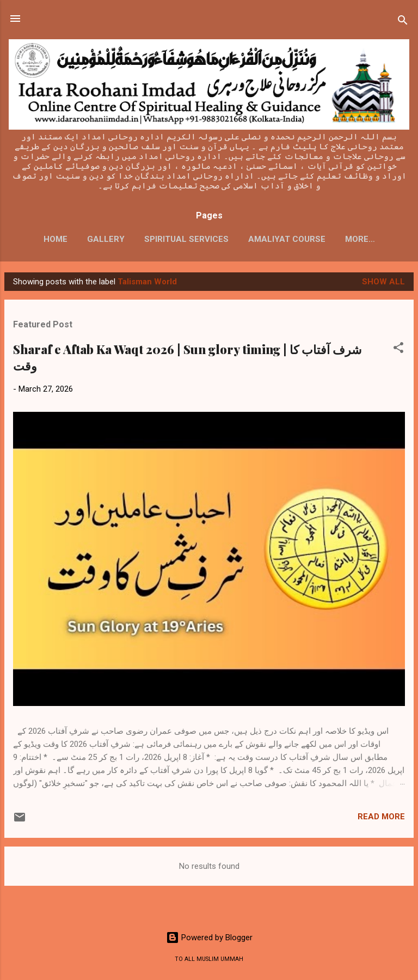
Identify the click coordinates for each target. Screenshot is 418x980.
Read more (381, 817)
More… (360, 239)
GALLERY (106, 239)
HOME (56, 239)
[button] (398, 349)
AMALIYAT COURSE (287, 239)
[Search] (403, 22)
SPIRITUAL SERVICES (186, 239)
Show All (383, 282)
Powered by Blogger (209, 938)
